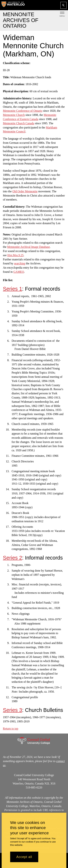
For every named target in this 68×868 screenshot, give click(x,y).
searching (19, 263)
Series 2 (13, 558)
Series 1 (13, 289)
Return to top (11, 728)
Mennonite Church (14, 115)
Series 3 (13, 710)
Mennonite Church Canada (18, 123)
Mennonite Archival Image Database (29, 247)
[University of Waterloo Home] (13, 5)
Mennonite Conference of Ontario (23, 111)
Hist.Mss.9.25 (15, 255)
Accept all (24, 857)
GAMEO (19, 272)
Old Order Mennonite (25, 191)
